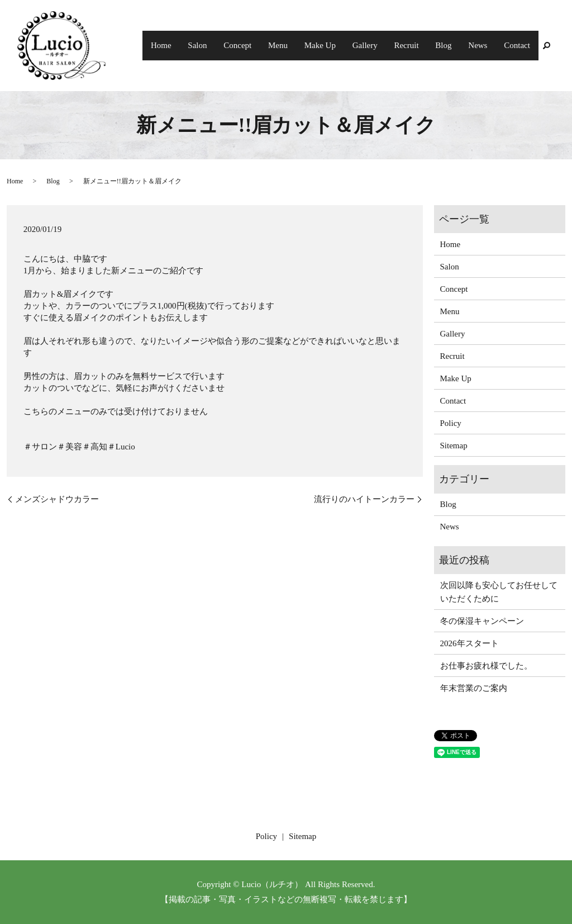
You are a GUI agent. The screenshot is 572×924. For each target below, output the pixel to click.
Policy (451, 423)
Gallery (379, 45)
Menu (299, 45)
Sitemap (454, 446)
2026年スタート (469, 643)
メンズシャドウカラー (57, 499)
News (482, 45)
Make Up (337, 45)
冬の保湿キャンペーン (482, 621)
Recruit (417, 45)
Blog (451, 45)
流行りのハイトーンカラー (364, 499)
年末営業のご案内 (474, 688)
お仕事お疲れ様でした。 (486, 666)
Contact (519, 45)
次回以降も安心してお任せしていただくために (499, 592)
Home (191, 45)
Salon (225, 45)
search (546, 46)
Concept (261, 45)
